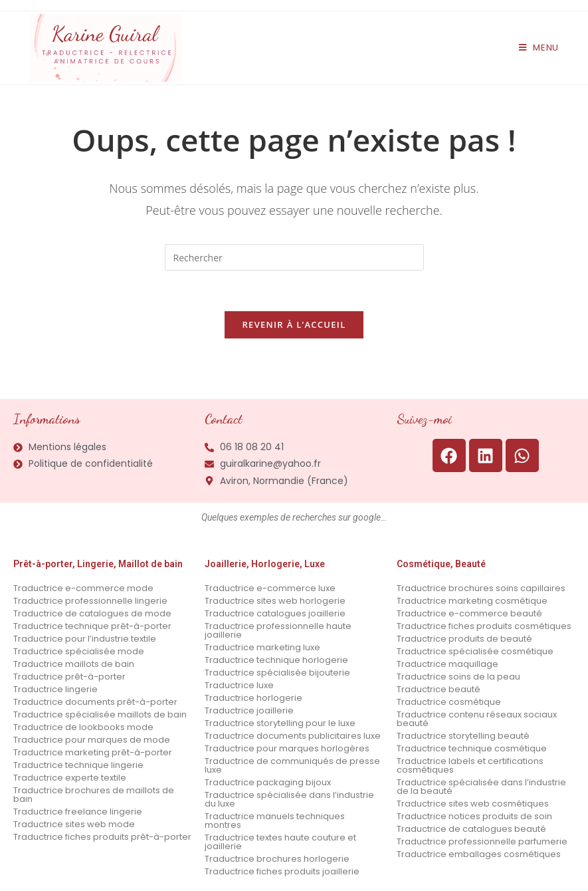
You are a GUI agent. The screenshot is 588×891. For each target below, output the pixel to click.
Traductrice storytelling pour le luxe (280, 723)
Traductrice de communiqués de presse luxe (292, 765)
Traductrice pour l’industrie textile (85, 639)
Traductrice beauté (439, 689)
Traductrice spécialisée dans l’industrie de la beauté (481, 787)
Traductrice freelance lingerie (78, 812)
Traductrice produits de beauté (464, 639)
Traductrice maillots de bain (74, 664)
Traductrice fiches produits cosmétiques (484, 626)
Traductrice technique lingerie (78, 765)
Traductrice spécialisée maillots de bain (100, 714)
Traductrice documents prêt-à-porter (95, 702)
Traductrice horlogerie (253, 698)
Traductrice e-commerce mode (83, 588)
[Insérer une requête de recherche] (294, 257)
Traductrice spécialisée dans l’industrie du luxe (289, 799)
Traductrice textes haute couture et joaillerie (280, 842)
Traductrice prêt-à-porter (69, 677)
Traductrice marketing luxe (262, 647)
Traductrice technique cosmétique (472, 748)
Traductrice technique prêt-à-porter (92, 626)
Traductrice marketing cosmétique (472, 601)
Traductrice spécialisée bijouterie (277, 673)
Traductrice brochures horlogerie (277, 859)
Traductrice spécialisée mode (79, 651)
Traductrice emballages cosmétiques (479, 854)
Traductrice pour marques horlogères (287, 748)
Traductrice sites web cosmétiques (473, 804)
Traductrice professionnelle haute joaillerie (278, 630)
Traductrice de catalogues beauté (471, 829)
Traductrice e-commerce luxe (270, 588)
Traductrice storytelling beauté (463, 736)
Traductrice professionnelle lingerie (90, 601)
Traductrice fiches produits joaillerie (282, 871)
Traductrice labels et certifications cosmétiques (470, 765)
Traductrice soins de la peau (458, 677)
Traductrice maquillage (447, 664)
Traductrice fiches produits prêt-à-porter (102, 837)
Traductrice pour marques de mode (92, 740)
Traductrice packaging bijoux (268, 782)
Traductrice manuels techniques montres (275, 821)
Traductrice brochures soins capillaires (481, 588)
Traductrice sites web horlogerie (275, 601)
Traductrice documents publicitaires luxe (293, 736)
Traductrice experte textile (70, 778)
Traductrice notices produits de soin (474, 816)
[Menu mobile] (539, 48)
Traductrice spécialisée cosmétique (475, 651)
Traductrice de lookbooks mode (83, 727)
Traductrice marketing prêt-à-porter (93, 752)
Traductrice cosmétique (449, 702)
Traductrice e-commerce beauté (469, 613)
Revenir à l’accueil (294, 324)
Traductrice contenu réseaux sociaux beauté (477, 719)
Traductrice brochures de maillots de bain (94, 795)
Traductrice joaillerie (249, 710)
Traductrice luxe (239, 685)
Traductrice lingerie (55, 689)
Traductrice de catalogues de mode (92, 613)
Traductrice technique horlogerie (276, 660)
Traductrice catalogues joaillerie (275, 613)
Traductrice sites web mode (74, 824)
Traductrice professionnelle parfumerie (482, 841)
